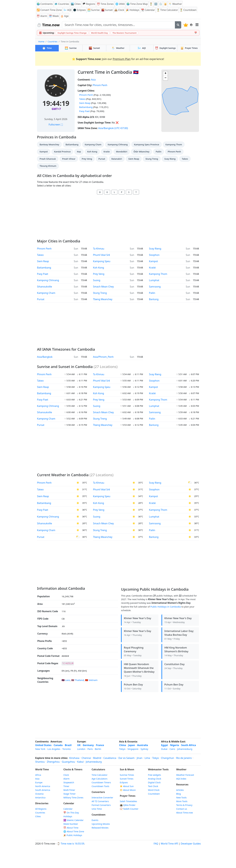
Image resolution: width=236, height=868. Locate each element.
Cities (38, 816)
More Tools (182, 801)
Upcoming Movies (101, 824)
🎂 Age (64, 16)
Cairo (172, 749)
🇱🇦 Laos (66, 680)
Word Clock (154, 790)
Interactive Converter (102, 798)
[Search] (178, 25)
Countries (52, 42)
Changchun (168, 758)
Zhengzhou (53, 762)
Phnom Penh (100, 85)
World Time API (169, 844)
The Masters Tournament (124, 33)
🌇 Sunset (107, 10)
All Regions (41, 809)
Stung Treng (152, 159)
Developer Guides (191, 844)
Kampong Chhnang (118, 144)
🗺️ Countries (62, 4)
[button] (165, 74)
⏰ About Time (71, 828)
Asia (93, 80)
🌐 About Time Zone (74, 831)
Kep (79, 152)
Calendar (68, 809)
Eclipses (124, 782)
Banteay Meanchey (49, 144)
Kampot (44, 152)
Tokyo (122, 749)
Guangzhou (68, 762)
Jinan (140, 758)
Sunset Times (127, 779)
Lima (147, 758)
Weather (118, 48)
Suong (97, 280)
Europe (39, 782)
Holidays (68, 816)
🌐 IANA (120, 4)
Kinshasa (74, 758)
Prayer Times (189, 48)
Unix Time (97, 809)
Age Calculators (100, 779)
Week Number (71, 824)
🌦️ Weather (175, 4)
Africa (38, 775)
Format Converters (101, 805)
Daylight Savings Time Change (72, 33)
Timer (66, 786)
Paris (90, 749)
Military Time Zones (73, 798)
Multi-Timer (69, 790)
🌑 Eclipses (79, 10)
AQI (142, 48)
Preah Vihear (69, 159)
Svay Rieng (170, 159)
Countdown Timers (101, 782)
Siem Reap (85, 103)
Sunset (94, 48)
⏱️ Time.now (48, 25)
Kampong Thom (174, 144)
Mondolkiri (122, 152)
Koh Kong (92, 152)
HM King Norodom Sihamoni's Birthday (176, 649)
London (81, 749)
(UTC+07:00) (121, 128)
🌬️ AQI (67, 10)
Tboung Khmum (48, 166)
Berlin (98, 749)
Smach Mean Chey (103, 287)
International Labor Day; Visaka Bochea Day (179, 633)
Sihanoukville (44, 287)
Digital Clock (154, 782)
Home (41, 42)
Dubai (164, 749)
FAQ (156, 844)
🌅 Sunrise (93, 10)
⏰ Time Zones (105, 4)
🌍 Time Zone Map (137, 4)
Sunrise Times (127, 775)
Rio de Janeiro (184, 758)
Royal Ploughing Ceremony (134, 649)
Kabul (80, 762)
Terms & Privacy (184, 805)
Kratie (107, 152)
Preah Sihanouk (48, 159)
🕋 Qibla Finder (128, 805)
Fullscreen (56, 125)
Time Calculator (100, 775)
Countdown (154, 794)
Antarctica (40, 798)
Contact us (182, 809)
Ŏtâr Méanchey (141, 152)
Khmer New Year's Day (137, 618)
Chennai (86, 758)
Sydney (144, 749)
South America (43, 790)
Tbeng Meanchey (103, 299)
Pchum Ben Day (133, 684)
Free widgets (154, 775)
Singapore (133, 749)
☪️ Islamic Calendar (73, 820)
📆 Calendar (148, 10)
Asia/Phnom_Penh (103, 357)
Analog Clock (154, 779)
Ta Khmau (99, 249)
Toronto (67, 749)
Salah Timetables (128, 801)
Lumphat (154, 280)
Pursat (102, 159)
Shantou (40, 762)
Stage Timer (69, 794)
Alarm (66, 779)
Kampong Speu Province (147, 144)
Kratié (152, 268)
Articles (180, 790)
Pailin (159, 152)
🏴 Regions (89, 4)
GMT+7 (56, 109)
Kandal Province (62, 152)
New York (40, 749)
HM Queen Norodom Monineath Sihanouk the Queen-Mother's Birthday (139, 668)
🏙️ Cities (76, 4)
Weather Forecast (185, 775)
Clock (66, 775)
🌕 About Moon (128, 790)
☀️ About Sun (127, 786)
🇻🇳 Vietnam (91, 680)
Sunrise (71, 48)
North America (43, 786)
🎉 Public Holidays (73, 835)
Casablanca (110, 758)
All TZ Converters (100, 801)
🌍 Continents (45, 4)
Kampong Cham (93, 144)
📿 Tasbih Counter (129, 809)
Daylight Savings (165, 48)
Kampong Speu (102, 261)
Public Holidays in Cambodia (166, 607)
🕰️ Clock (119, 10)
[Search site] (119, 25)
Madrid (97, 758)
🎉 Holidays (133, 10)
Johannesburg (185, 749)
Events (95, 820)
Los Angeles (54, 749)
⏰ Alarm (42, 16)
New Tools (181, 798)
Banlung (154, 299)
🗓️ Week (54, 16)
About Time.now (185, 813)
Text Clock (153, 786)
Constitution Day (174, 664)
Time (47, 48)
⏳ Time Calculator (167, 10)
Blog (179, 794)
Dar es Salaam (127, 758)
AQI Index (181, 779)
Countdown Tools (100, 786)
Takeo (82, 99)
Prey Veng (87, 159)
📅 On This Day (71, 813)
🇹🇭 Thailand (78, 680)
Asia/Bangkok (106, 128)
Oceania (39, 794)
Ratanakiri (117, 159)
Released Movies (100, 828)
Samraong (155, 287)
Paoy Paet (84, 111)
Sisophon (154, 255)
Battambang (86, 107)
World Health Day (99, 33)
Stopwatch (69, 782)
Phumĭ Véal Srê (101, 255)
